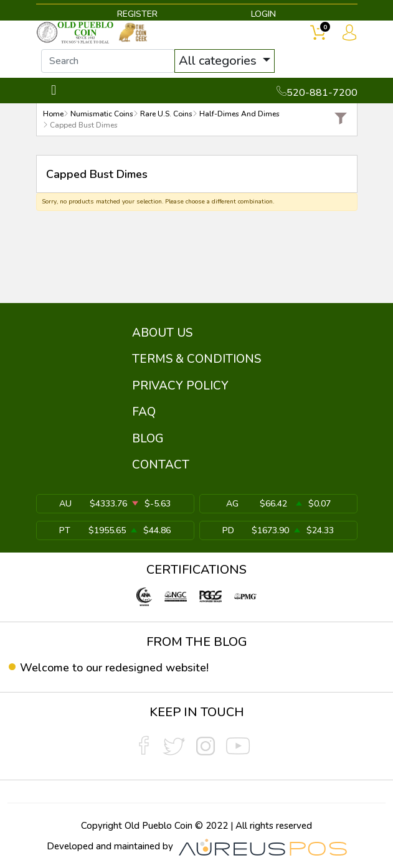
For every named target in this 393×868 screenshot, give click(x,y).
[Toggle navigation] (54, 91)
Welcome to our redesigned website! (114, 668)
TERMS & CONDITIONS (196, 359)
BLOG (148, 439)
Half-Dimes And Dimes (239, 114)
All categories (219, 61)
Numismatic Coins (102, 114)
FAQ (144, 412)
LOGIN (263, 14)
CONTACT (161, 465)
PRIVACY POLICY (180, 386)
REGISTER (137, 14)
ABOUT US (162, 333)
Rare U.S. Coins (166, 114)
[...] (108, 61)
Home (53, 114)
